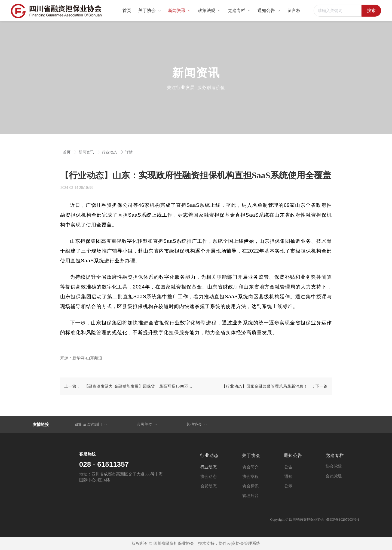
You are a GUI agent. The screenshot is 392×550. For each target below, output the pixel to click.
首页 (67, 152)
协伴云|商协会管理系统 (239, 543)
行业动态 (110, 152)
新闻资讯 (87, 152)
